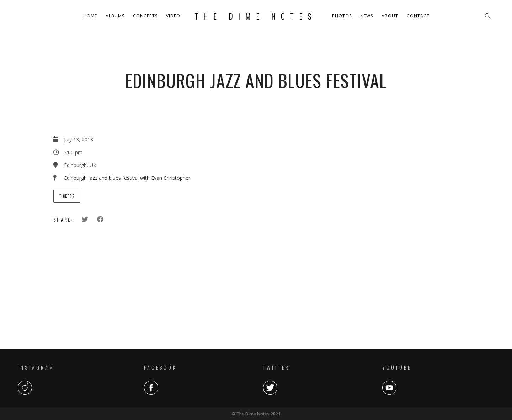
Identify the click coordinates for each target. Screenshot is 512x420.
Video (173, 16)
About (390, 16)
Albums (115, 16)
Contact (418, 16)
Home (90, 16)
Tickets (67, 196)
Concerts (145, 16)
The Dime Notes (255, 16)
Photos (342, 16)
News (367, 16)
